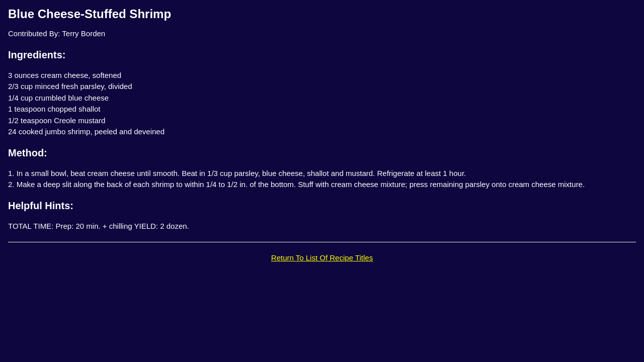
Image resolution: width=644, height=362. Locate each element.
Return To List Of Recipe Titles (322, 258)
